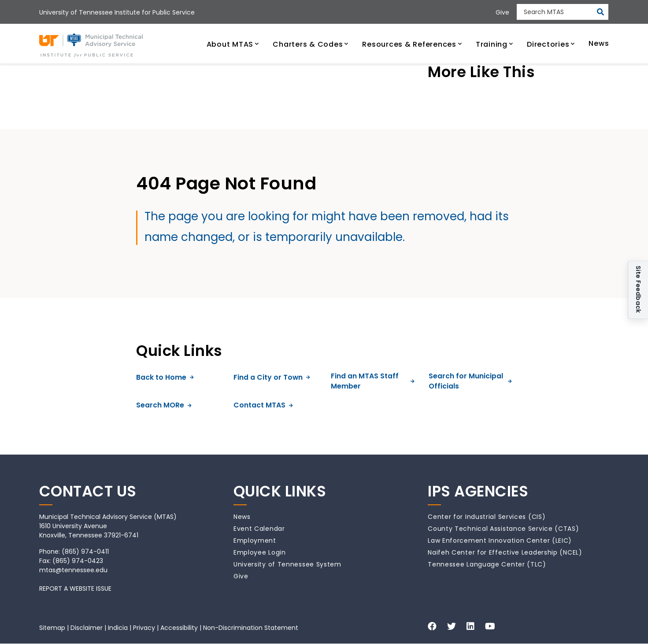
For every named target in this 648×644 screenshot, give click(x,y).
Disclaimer (87, 628)
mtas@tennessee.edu (73, 570)
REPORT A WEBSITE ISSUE (75, 588)
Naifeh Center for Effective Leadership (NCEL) (505, 552)
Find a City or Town (272, 377)
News (242, 517)
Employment (255, 540)
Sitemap (52, 628)
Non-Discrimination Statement (251, 628)
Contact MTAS (263, 405)
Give (241, 576)
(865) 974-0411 (85, 551)
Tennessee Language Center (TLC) (487, 564)
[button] (233, 43)
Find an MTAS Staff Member (372, 381)
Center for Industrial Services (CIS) (487, 517)
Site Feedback (638, 290)
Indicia (118, 628)
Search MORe (164, 405)
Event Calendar (259, 529)
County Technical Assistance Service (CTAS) (503, 529)
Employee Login (260, 552)
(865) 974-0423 (78, 561)
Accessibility (179, 628)
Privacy (144, 628)
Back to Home (165, 377)
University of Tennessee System (287, 564)
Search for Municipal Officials (470, 381)
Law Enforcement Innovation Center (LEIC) (500, 540)
